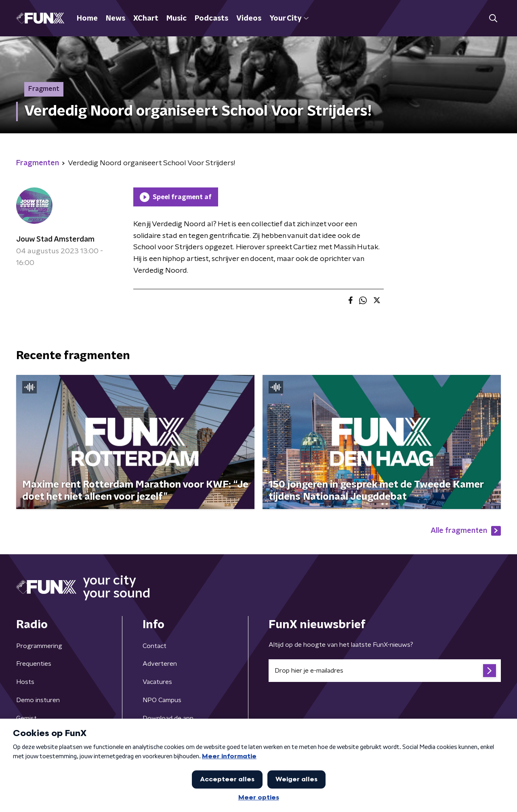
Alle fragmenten (466, 531)
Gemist (26, 718)
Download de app (168, 718)
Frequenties (34, 664)
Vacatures (157, 682)
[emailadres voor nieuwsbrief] (385, 671)
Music (177, 19)
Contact (154, 646)
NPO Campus (162, 700)
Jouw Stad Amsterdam (55, 240)
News (116, 19)
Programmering (39, 646)
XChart (146, 19)
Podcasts (211, 19)
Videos (249, 19)
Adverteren (160, 664)
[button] (493, 18)
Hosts (25, 682)
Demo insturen (38, 700)
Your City (289, 19)
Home (87, 19)
